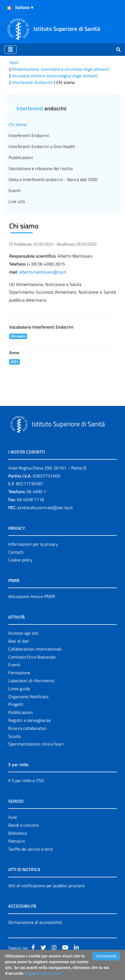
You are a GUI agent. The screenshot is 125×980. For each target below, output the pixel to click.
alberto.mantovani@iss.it (43, 272)
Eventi (15, 190)
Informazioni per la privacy (33, 544)
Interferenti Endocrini (32, 82)
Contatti (16, 552)
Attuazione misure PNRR (32, 596)
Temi (14, 62)
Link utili (17, 201)
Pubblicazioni (21, 157)
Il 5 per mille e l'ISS (26, 780)
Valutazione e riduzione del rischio (41, 168)
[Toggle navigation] (10, 50)
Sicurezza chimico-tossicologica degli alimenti (55, 76)
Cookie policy (20, 560)
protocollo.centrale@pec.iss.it (45, 507)
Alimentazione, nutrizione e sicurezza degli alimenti (60, 69)
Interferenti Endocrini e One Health (42, 146)
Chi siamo (18, 124)
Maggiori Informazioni (43, 973)
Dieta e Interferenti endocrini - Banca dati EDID (53, 179)
